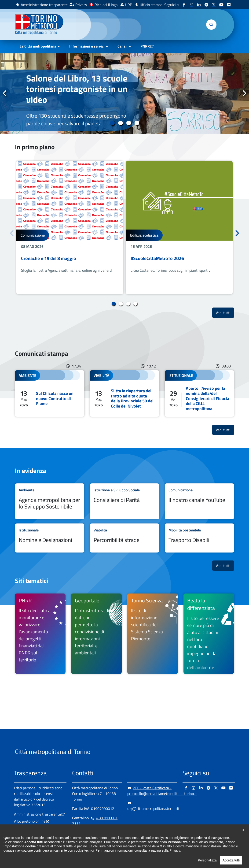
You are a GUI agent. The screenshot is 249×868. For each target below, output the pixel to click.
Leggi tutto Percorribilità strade (124, 538)
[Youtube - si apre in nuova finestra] (221, 5)
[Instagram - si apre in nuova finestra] (191, 5)
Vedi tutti (225, 313)
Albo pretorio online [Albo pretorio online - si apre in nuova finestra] (30, 821)
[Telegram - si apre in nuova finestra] (206, 5)
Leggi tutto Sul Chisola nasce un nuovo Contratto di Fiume (50, 393)
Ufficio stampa (151, 5)
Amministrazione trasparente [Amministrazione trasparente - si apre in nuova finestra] (44, 5)
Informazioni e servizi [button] (87, 46)
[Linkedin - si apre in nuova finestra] (199, 5)
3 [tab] (129, 123)
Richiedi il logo (106, 5)
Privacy (81, 5)
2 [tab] (120, 123)
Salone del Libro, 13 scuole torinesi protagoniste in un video (77, 89)
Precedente (5, 93)
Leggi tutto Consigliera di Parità (124, 501)
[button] (211, 25)
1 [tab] (112, 123)
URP (129, 5)
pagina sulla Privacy (165, 859)
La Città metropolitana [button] (38, 46)
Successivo (244, 93)
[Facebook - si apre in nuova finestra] (184, 5)
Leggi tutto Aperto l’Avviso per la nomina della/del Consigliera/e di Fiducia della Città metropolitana (199, 393)
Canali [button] (122, 46)
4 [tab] (137, 123)
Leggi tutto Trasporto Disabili (199, 538)
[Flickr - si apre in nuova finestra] (229, 5)
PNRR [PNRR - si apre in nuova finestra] (145, 46)
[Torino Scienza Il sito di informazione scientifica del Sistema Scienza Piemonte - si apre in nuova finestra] (153, 634)
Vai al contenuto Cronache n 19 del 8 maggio (70, 228)
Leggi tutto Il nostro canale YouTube (199, 501)
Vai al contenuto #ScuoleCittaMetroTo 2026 (179, 228)
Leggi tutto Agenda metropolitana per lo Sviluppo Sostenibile (50, 501)
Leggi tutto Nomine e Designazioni (50, 538)
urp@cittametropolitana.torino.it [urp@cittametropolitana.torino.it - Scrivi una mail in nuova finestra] (153, 806)
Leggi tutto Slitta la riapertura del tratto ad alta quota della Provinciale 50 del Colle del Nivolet (124, 393)
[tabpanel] (124, 94)
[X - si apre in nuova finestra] (214, 5)
